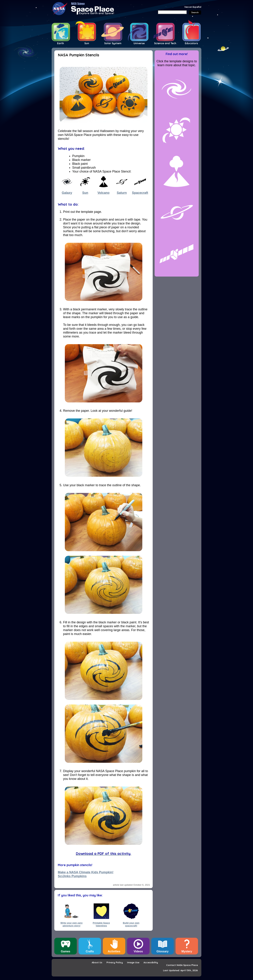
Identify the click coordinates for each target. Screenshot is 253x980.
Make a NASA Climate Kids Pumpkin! (86, 872)
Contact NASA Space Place (182, 965)
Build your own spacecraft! (131, 924)
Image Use (133, 962)
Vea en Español (193, 7)
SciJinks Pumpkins (72, 876)
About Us (97, 962)
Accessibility (151, 962)
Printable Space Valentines (101, 924)
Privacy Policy (115, 962)
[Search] (172, 12)
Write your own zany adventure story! (72, 924)
